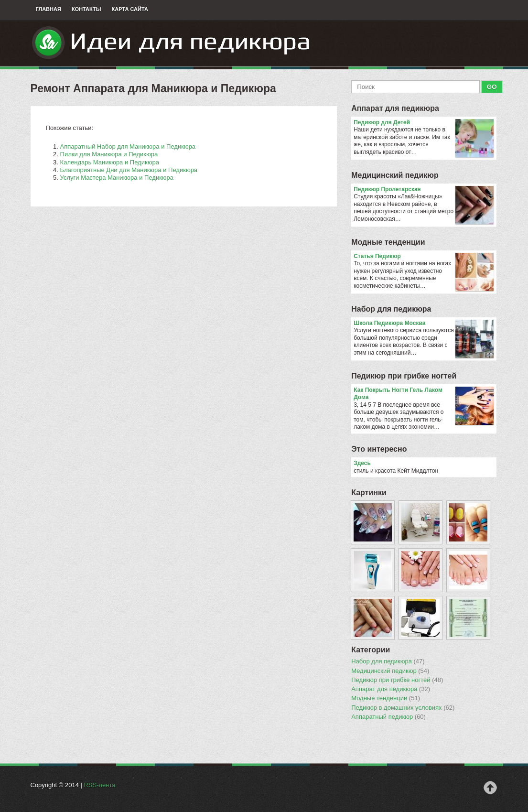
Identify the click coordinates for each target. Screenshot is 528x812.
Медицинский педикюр (395, 175)
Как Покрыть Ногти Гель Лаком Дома (424, 394)
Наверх (490, 788)
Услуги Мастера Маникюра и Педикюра (117, 178)
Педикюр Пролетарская (424, 190)
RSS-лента (99, 785)
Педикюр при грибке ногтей (404, 376)
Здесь (362, 463)
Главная (48, 9)
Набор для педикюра (391, 309)
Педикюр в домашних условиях (403, 708)
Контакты (86, 9)
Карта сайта (130, 9)
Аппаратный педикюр (388, 717)
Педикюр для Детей (424, 123)
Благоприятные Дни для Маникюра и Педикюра (129, 170)
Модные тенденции (388, 242)
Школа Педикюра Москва (424, 324)
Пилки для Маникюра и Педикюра (109, 154)
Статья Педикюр (424, 257)
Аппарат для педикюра (395, 108)
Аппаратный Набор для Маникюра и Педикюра (128, 146)
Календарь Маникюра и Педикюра (110, 162)
